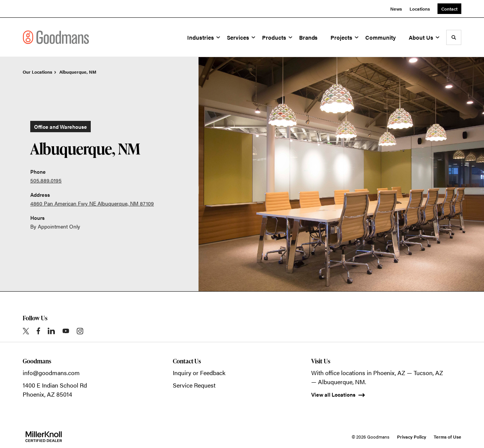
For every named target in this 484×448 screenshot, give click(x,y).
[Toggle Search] (454, 37)
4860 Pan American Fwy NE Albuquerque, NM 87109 (92, 203)
